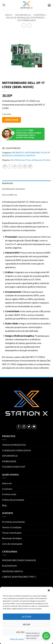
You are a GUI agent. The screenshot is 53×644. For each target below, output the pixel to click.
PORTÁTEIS (40, 15)
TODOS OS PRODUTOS (14, 445)
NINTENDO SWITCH (13, 571)
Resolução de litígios (12, 538)
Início (9, 15)
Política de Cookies (17, 639)
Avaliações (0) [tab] (10, 195)
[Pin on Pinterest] (25, 166)
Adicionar (12, 120)
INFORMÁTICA (23, 15)
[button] (49, 590)
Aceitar (26, 617)
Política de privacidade (13, 500)
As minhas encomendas (13, 522)
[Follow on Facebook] (19, 427)
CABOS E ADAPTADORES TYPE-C (19, 577)
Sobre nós (7, 483)
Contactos (7, 489)
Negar (26, 624)
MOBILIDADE (9, 461)
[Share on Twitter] (15, 166)
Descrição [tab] (7, 183)
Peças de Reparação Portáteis (39, 160)
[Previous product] (29, 25)
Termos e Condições (12, 527)
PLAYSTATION (9, 566)
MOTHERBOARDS (26, 20)
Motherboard (20, 160)
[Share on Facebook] (10, 166)
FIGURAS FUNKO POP (14, 467)
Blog (4, 505)
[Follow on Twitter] (29, 427)
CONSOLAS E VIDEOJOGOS (16, 450)
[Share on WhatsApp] (5, 166)
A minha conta (9, 494)
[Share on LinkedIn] (30, 166)
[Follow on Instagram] (24, 427)
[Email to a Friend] (20, 166)
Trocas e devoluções (12, 533)
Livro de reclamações (12, 544)
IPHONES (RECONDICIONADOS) (19, 560)
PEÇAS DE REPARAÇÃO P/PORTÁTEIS (25, 18)
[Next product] (24, 25)
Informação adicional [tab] (14, 189)
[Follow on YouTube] (34, 427)
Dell (12, 160)
